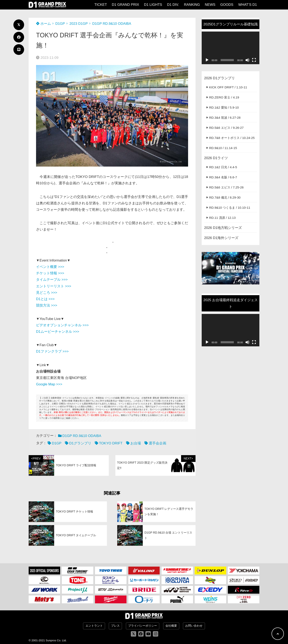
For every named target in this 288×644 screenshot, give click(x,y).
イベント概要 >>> (50, 267)
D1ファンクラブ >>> (52, 351)
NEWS (210, 5)
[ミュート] (247, 60)
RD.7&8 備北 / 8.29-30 (225, 197)
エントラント (94, 626)
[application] (231, 48)
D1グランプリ (80, 443)
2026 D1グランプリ (220, 78)
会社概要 (171, 626)
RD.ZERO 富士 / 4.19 (224, 97)
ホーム (43, 24)
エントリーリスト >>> (54, 286)
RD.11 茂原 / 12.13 (222, 218)
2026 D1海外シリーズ (221, 238)
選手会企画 (157, 443)
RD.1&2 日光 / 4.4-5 (223, 167)
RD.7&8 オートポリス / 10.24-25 (232, 138)
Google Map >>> (49, 384)
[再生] (207, 60)
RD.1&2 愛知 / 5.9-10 (224, 107)
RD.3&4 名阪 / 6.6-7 (223, 177)
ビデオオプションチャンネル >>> (62, 325)
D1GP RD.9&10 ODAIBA (112, 24)
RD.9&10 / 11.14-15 (223, 148)
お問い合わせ (194, 626)
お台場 (136, 443)
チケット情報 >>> (50, 273)
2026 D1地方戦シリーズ (223, 228)
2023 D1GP (79, 24)
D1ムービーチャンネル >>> (58, 332)
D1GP (60, 24)
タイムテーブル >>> (52, 280)
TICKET (101, 5)
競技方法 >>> (47, 305)
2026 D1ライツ (216, 158)
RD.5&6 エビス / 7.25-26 (226, 187)
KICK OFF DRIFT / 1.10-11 (228, 87)
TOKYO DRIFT (111, 443)
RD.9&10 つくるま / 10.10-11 (230, 208)
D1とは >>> (45, 299)
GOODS (227, 5)
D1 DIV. (173, 5)
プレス (115, 626)
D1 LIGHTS (153, 5)
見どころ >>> (47, 293)
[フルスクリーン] (254, 60)
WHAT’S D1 (248, 5)
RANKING (192, 5)
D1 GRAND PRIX (125, 5)
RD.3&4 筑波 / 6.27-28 (225, 118)
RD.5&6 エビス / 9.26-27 (226, 128)
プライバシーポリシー (143, 626)
